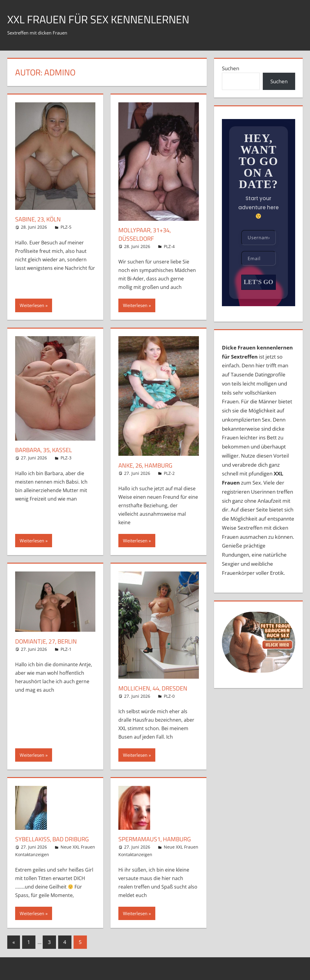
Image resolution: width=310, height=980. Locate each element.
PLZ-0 (169, 696)
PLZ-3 (66, 458)
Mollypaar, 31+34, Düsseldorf (145, 234)
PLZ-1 (66, 649)
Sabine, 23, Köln (38, 219)
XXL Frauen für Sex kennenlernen (98, 19)
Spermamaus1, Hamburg (155, 839)
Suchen (231, 68)
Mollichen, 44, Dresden (153, 688)
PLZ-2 (169, 473)
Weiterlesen (32, 305)
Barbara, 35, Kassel (44, 450)
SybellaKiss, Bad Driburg (52, 839)
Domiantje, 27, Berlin (46, 641)
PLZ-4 (169, 246)
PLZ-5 (66, 227)
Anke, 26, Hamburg (145, 465)
